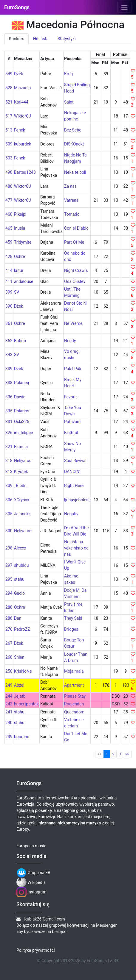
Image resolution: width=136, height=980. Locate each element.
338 (9, 383)
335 (9, 411)
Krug (68, 74)
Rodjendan (74, 704)
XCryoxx (22, 500)
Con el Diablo (76, 228)
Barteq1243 (25, 172)
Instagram (31, 892)
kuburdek (23, 144)
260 (9, 657)
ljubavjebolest (77, 500)
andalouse (24, 281)
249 (9, 685)
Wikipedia (31, 882)
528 (9, 88)
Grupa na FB (33, 873)
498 (9, 172)
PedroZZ (22, 629)
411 (9, 281)
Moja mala (74, 671)
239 (9, 737)
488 (9, 186)
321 (9, 447)
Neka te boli (75, 172)
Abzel (19, 685)
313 (9, 472)
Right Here (74, 486)
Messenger (106, 925)
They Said (73, 618)
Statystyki (67, 39)
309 (9, 486)
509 (9, 144)
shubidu (21, 565)
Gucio (19, 593)
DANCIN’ (72, 472)
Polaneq (22, 383)
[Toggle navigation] (125, 7)
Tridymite (23, 242)
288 (9, 607)
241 (9, 712)
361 (9, 323)
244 (9, 696)
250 (9, 671)
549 (9, 74)
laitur (19, 270)
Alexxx (20, 548)
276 (9, 629)
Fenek (20, 130)
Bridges (71, 629)
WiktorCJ (23, 116)
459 (9, 242)
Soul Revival (75, 461)
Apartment (74, 685)
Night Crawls (76, 270)
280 (9, 618)
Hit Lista (41, 39)
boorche (22, 737)
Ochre (20, 256)
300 (9, 531)
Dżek (19, 74)
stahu (19, 579)
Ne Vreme (73, 323)
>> (127, 754)
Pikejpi (20, 214)
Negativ (71, 514)
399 (9, 292)
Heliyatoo (23, 461)
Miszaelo (22, 88)
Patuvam (72, 422)
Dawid (20, 397)
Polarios (22, 411)
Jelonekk (22, 514)
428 (9, 256)
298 (9, 548)
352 (9, 341)
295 (9, 579)
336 (9, 397)
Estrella (21, 447)
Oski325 (22, 422)
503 (9, 158)
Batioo (20, 341)
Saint (69, 102)
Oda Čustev (75, 281)
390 (9, 306)
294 (9, 593)
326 (9, 433)
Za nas (70, 186)
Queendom (74, 712)
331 (9, 422)
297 (9, 565)
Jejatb (20, 696)
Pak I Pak (73, 369)
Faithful (71, 433)
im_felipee (24, 433)
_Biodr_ (21, 486)
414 (9, 270)
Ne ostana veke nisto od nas (76, 548)
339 (9, 369)
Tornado (72, 214)
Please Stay (75, 696)
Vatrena (71, 200)
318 (9, 461)
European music (31, 846)
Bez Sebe (73, 130)
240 (9, 723)
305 (9, 514)
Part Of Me (74, 242)
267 (9, 643)
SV (17, 292)
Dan (18, 618)
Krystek (21, 472)
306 (9, 500)
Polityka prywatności (36, 950)
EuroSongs (17, 7)
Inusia (20, 228)
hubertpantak (26, 704)
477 (9, 200)
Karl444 (21, 102)
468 (9, 214)
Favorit (70, 397)
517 (9, 116)
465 (9, 228)
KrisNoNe (23, 671)
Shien (19, 657)
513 (9, 130)
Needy (70, 341)
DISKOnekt (74, 144)
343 (9, 355)
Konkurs (17, 39)
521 (9, 102)
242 (9, 704)
